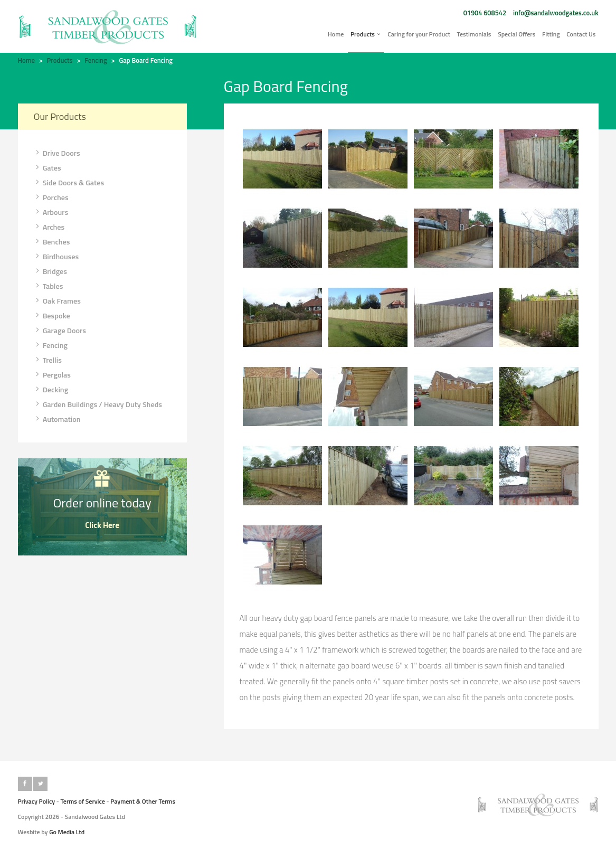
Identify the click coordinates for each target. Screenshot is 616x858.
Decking (51, 390)
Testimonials (474, 34)
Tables (49, 286)
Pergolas (52, 375)
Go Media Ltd (67, 832)
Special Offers (517, 34)
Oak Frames (57, 301)
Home (336, 34)
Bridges (51, 271)
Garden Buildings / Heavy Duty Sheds (98, 404)
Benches (52, 242)
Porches (51, 197)
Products (366, 34)
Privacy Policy (37, 801)
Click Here (102, 525)
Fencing (96, 60)
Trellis (48, 360)
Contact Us (581, 34)
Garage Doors (60, 331)
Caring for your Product (419, 34)
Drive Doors (57, 153)
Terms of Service (83, 801)
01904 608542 (485, 13)
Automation (57, 419)
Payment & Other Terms (143, 801)
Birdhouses (56, 257)
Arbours (51, 212)
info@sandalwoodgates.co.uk (556, 13)
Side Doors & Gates (69, 183)
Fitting (551, 34)
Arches (49, 227)
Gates (48, 168)
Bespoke (52, 316)
